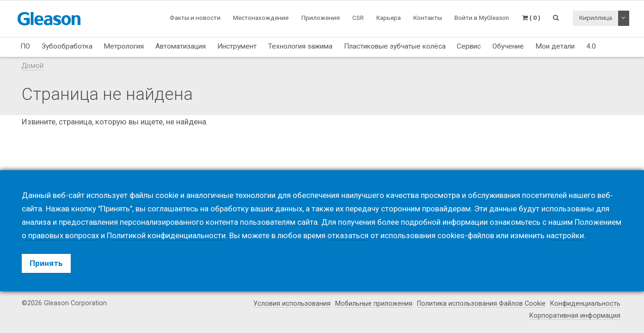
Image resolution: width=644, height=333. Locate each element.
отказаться (348, 235)
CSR (358, 18)
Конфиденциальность (585, 304)
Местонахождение (261, 18)
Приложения (321, 18)
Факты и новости (195, 18)
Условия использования (291, 304)
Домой (33, 66)
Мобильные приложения (373, 304)
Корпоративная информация (575, 316)
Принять (46, 263)
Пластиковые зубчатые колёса (395, 46)
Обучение (508, 46)
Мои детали (555, 46)
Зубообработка (67, 46)
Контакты (428, 18)
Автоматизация (181, 46)
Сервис (469, 46)
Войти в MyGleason (482, 18)
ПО (25, 46)
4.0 (591, 46)
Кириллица (596, 18)
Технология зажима (300, 46)
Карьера (389, 18)
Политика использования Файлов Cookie (481, 304)
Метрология (124, 46)
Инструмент (237, 46)
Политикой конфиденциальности (166, 235)
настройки (565, 235)
